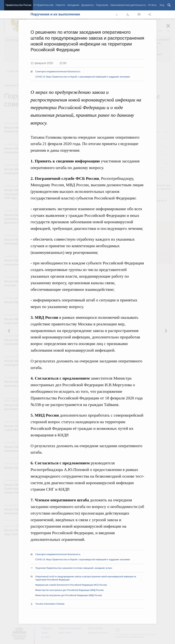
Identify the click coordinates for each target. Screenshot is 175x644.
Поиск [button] (169, 5)
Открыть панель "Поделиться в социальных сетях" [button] (150, 15)
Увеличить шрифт (128, 15)
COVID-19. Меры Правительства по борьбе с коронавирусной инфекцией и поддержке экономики (83, 77)
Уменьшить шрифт (117, 15)
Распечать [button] (139, 15)
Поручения (102, 5)
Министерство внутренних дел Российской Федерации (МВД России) (69, 595)
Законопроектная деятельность (128, 5)
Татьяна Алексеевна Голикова (50, 604)
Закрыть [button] (171, 28)
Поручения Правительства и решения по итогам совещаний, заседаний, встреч (74, 568)
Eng (162, 5)
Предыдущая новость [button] (166, 331)
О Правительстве (44, 5)
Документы (87, 5)
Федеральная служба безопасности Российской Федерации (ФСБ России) (71, 585)
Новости (60, 5)
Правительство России (18, 5)
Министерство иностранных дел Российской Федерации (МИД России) (69, 590)
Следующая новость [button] (9, 331)
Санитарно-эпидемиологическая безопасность (58, 72)
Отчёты (152, 5)
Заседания (73, 5)
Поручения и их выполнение (55, 14)
